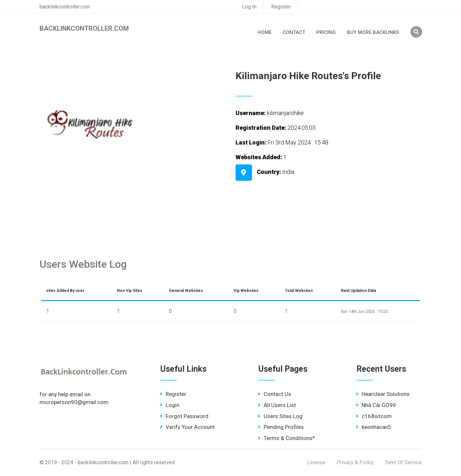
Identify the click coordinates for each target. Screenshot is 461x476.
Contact (294, 32)
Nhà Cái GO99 (376, 405)
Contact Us (275, 394)
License (316, 462)
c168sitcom (374, 416)
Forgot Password (184, 416)
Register (281, 7)
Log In (249, 7)
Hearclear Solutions (383, 394)
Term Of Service (403, 462)
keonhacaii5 (374, 427)
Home (264, 32)
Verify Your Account (188, 427)
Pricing (326, 32)
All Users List (277, 405)
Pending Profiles (281, 427)
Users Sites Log (280, 416)
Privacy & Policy (355, 462)
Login (170, 405)
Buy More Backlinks (373, 32)
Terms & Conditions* (287, 438)
